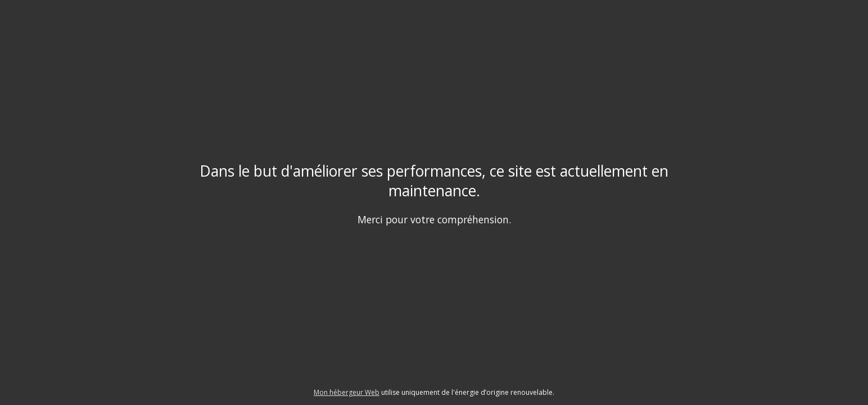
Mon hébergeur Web (347, 392)
